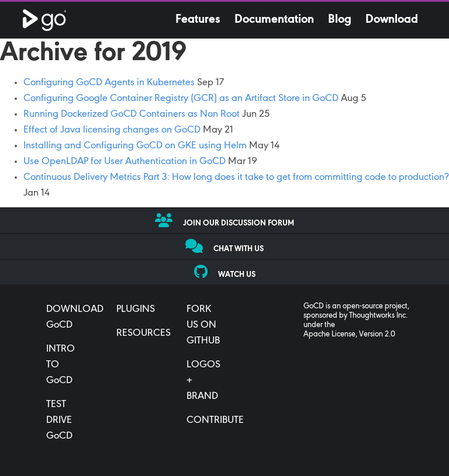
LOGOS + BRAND (203, 381)
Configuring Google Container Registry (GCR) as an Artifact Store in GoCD (181, 99)
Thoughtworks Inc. (378, 316)
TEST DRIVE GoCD (59, 421)
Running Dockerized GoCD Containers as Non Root (132, 114)
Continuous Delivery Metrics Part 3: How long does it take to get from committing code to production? (236, 178)
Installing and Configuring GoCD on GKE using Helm (135, 146)
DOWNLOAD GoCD (75, 317)
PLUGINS (136, 310)
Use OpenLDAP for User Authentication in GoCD (125, 162)
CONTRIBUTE (215, 421)
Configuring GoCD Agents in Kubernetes (109, 83)
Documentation (274, 20)
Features (198, 20)
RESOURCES (144, 333)
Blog (340, 20)
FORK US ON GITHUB (203, 325)
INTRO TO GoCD (61, 365)
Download (392, 20)
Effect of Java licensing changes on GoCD (112, 130)
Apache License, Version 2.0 (349, 335)
